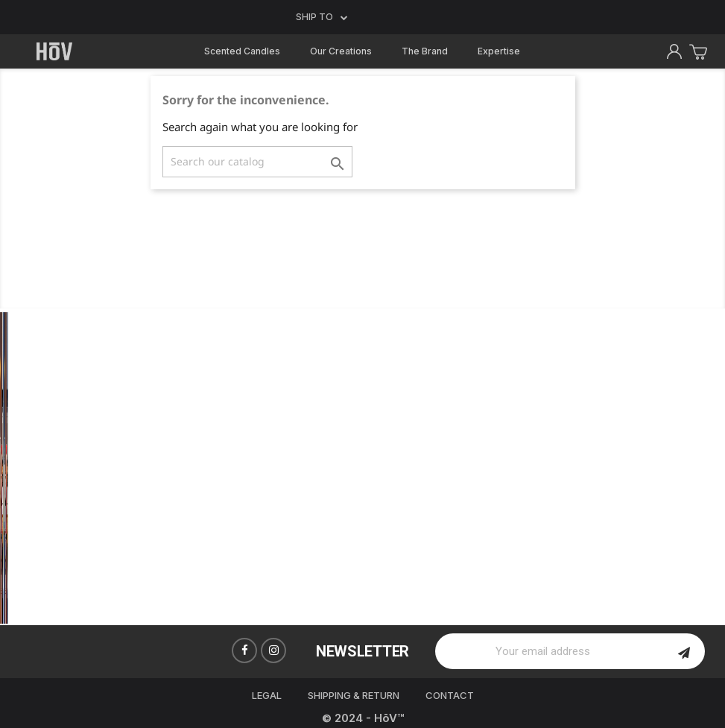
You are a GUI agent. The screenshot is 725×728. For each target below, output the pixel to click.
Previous (22, 468)
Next (703, 468)
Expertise (499, 51)
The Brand (425, 51)
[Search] (257, 162)
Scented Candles (242, 51)
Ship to (322, 17)
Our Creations (341, 51)
